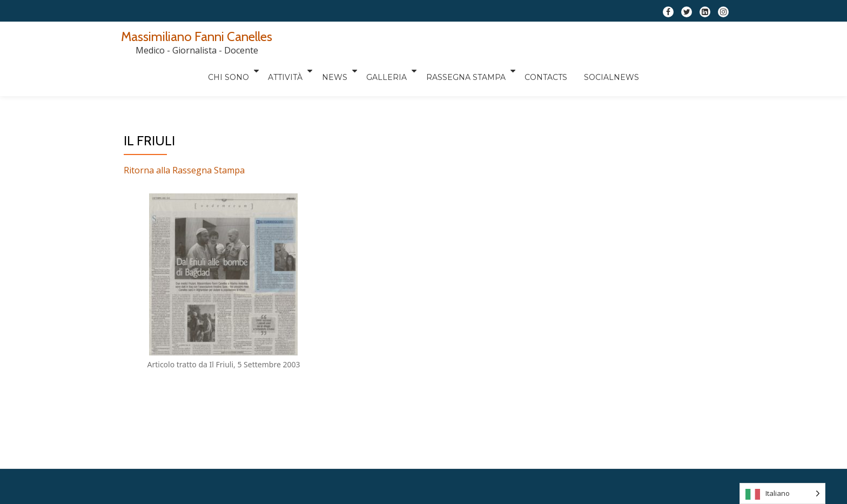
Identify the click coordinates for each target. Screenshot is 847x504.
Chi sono (314, 41)
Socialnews (702, 41)
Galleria (473, 41)
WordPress (468, 431)
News (421, 41)
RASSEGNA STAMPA (553, 41)
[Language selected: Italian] (782, 493)
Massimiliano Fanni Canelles (197, 36)
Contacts (633, 41)
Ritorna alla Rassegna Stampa (184, 127)
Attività (372, 41)
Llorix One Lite (385, 431)
